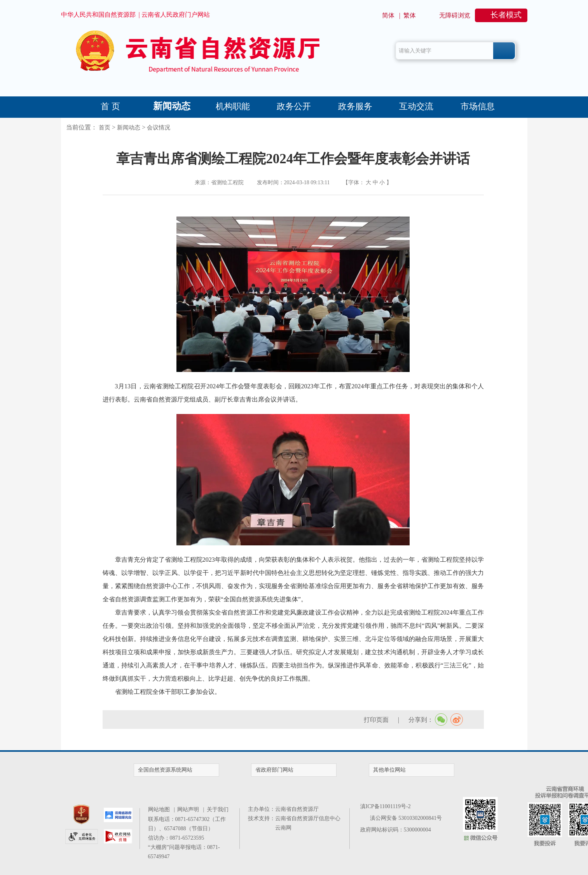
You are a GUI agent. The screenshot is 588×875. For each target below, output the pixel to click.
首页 (105, 127)
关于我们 (218, 810)
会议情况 (159, 127)
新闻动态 (172, 106)
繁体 (410, 15)
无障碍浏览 (455, 15)
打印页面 (376, 720)
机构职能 (233, 106)
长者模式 (506, 15)
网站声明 (189, 810)
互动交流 (416, 106)
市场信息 (478, 106)
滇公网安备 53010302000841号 (406, 818)
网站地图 (160, 810)
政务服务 (355, 106)
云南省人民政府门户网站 (176, 15)
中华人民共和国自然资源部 (98, 15)
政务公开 (294, 106)
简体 (388, 15)
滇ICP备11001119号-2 (386, 806)
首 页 (110, 106)
